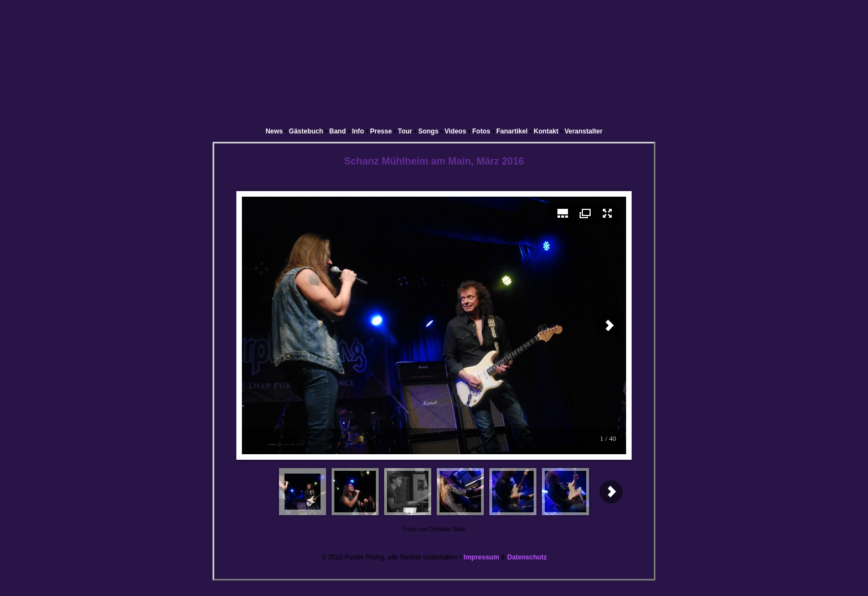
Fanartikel (512, 131)
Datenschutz (527, 557)
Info (358, 131)
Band (338, 131)
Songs (428, 131)
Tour (405, 131)
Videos (455, 131)
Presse (381, 131)
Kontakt (546, 131)
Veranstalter (584, 131)
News (274, 131)
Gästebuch (306, 131)
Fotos (481, 131)
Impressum (482, 557)
